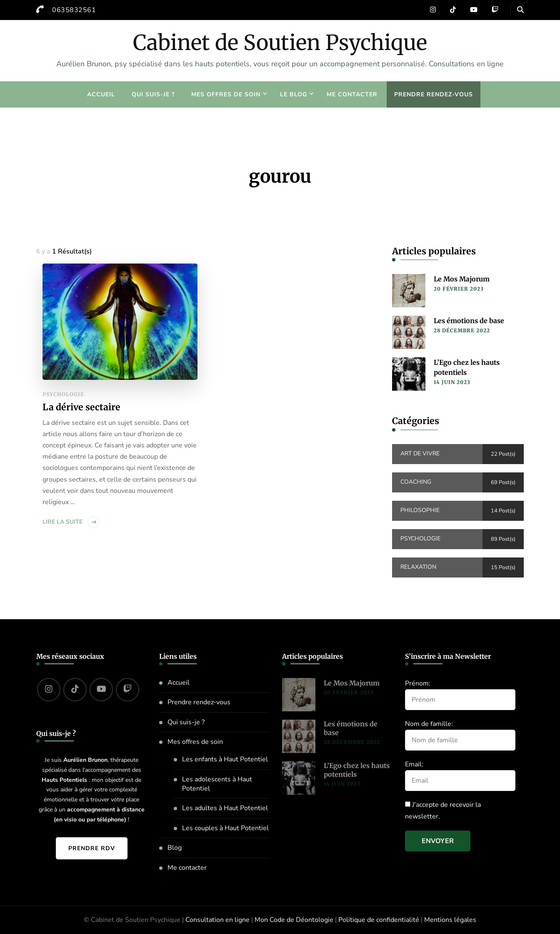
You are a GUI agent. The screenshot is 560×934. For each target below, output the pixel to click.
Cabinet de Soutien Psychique (280, 43)
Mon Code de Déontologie (294, 920)
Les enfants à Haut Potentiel (225, 759)
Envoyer (438, 841)
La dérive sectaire (81, 407)
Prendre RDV (92, 848)
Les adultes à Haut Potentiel (225, 808)
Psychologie (63, 394)
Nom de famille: (429, 724)
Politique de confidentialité (379, 920)
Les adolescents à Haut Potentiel (217, 784)
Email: (414, 764)
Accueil (101, 94)
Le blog (294, 94)
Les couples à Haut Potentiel (225, 828)
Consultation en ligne (217, 920)
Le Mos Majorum (462, 279)
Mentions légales (450, 920)
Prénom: (418, 683)
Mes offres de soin (226, 94)
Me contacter (352, 94)
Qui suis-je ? (153, 94)
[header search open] (520, 10)
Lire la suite (62, 522)
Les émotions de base (469, 321)
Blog (175, 848)
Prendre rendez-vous (434, 94)
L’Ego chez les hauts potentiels (467, 367)
